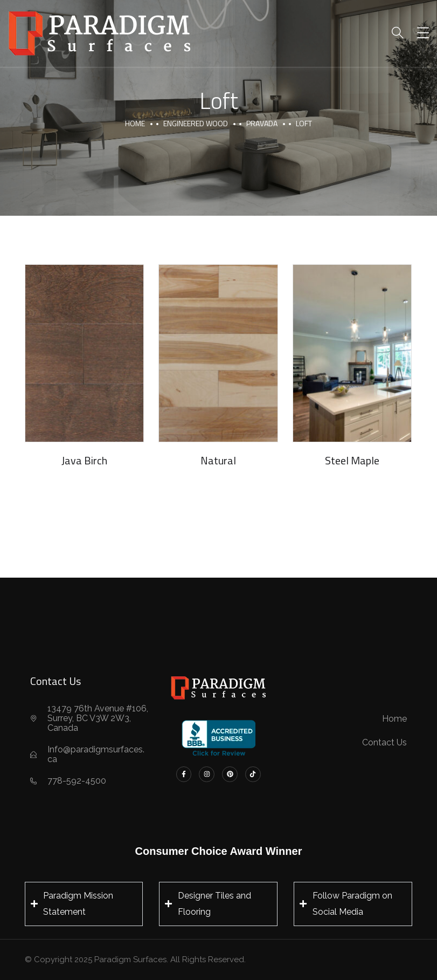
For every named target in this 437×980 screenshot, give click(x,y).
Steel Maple (352, 460)
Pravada (262, 123)
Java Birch (84, 460)
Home (135, 123)
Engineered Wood (196, 123)
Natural (218, 460)
